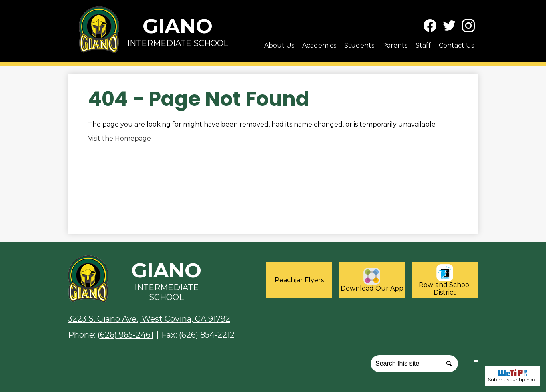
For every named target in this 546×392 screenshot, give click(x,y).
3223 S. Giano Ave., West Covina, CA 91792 (149, 319)
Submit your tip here (512, 376)
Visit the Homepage (119, 138)
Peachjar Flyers (299, 280)
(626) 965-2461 (125, 335)
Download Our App (372, 280)
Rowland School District (445, 280)
